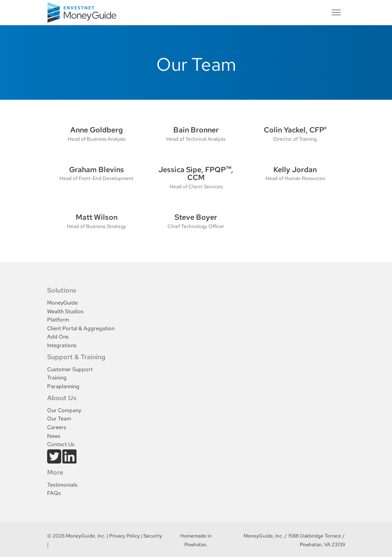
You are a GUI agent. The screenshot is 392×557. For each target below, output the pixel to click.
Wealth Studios (65, 311)
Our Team (59, 419)
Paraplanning (63, 386)
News (54, 436)
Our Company (64, 410)
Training (57, 378)
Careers (57, 427)
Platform (58, 320)
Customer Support (70, 369)
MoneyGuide (62, 303)
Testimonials (62, 485)
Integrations (62, 345)
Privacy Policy (124, 536)
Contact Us (61, 444)
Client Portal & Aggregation (81, 328)
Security (153, 536)
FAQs (54, 493)
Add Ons (58, 337)
